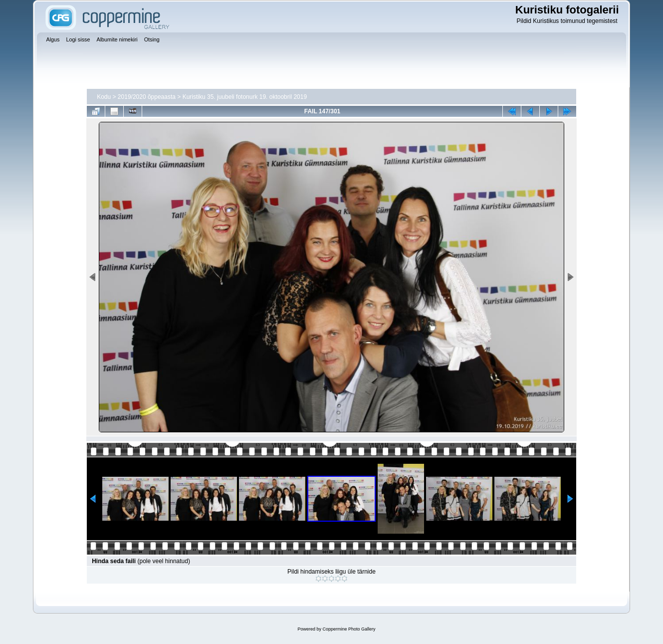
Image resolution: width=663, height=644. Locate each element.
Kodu (104, 97)
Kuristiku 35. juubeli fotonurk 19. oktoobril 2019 (245, 97)
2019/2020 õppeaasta (147, 97)
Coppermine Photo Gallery (349, 629)
